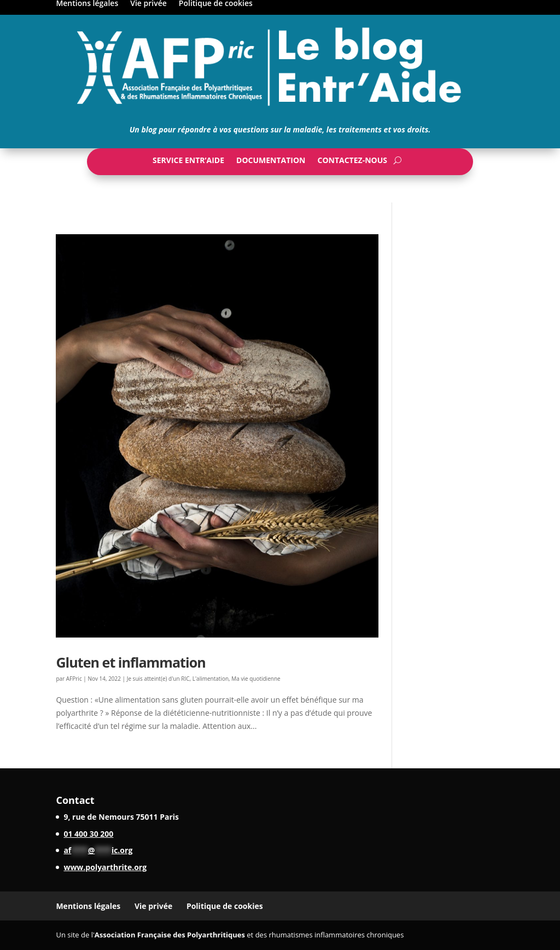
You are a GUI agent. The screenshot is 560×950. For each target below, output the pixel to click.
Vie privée (153, 906)
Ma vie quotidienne (256, 679)
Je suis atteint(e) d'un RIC (158, 679)
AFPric (74, 679)
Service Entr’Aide (188, 163)
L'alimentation (211, 679)
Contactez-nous (352, 163)
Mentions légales (88, 906)
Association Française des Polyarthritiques (170, 935)
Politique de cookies (225, 906)
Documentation (271, 163)
